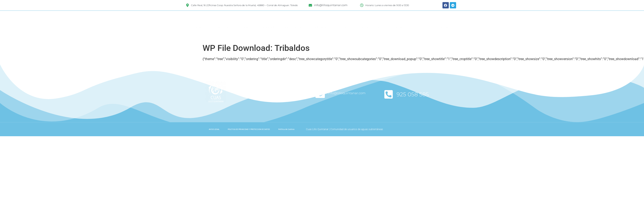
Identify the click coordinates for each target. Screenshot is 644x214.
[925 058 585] (389, 94)
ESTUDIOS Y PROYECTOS (362, 35)
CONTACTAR (443, 35)
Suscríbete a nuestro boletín (282, 97)
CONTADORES (398, 35)
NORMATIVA (224, 35)
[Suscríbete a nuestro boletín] (253, 94)
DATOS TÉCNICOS (296, 36)
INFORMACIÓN (326, 35)
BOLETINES (270, 36)
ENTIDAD (199, 35)
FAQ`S (422, 36)
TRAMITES (249, 36)
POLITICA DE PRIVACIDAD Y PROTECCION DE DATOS (249, 129)
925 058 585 (413, 94)
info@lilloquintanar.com (347, 93)
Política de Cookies (286, 129)
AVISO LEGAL (214, 129)
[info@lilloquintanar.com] (320, 94)
